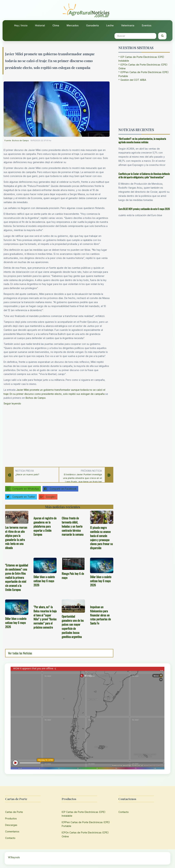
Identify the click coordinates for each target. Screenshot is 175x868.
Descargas (11, 825)
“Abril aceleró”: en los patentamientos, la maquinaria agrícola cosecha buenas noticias (142, 140)
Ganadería (92, 25)
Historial (40, 25)
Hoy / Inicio (21, 25)
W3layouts (14, 857)
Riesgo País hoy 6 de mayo (73, 576)
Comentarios (12, 831)
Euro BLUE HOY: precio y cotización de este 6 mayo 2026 (144, 209)
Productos (11, 818)
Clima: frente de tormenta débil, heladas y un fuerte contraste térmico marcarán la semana (73, 526)
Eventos (147, 25)
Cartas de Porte (14, 812)
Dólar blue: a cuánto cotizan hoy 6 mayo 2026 (44, 581)
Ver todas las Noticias (20, 653)
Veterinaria (128, 25)
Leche (110, 25)
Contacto (10, 838)
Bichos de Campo (36, 398)
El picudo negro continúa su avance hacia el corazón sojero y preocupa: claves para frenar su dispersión (101, 538)
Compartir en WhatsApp (22, 489)
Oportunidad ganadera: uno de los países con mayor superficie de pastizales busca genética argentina (73, 626)
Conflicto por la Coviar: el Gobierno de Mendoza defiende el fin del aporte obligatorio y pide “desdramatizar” (144, 175)
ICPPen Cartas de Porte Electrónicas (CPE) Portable (86, 824)
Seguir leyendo (12, 403)
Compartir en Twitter (20, 497)
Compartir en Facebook (60, 489)
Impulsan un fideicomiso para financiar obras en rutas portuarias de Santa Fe (100, 615)
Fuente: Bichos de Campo (17, 141)
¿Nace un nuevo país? (27, 474)
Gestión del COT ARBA (133, 80)
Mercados (73, 25)
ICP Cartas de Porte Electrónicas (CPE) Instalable (84, 814)
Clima (56, 25)
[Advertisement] (57, 435)
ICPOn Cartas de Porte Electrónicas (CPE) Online (85, 834)
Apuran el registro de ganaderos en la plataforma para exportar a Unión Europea (45, 526)
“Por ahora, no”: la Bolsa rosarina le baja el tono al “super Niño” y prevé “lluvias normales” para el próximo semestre (45, 617)
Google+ (47, 497)
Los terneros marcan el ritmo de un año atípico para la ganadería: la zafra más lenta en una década (16, 537)
